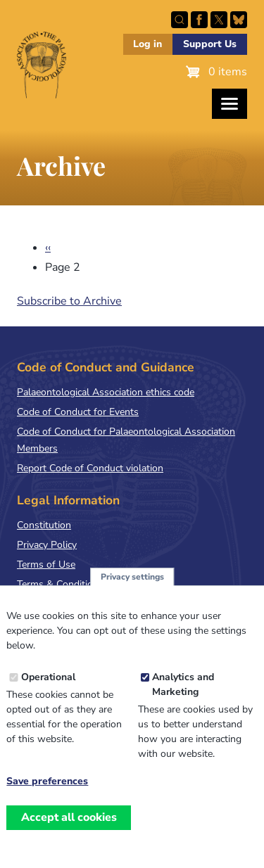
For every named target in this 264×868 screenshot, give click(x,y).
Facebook (199, 20)
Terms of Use (46, 564)
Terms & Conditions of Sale (77, 584)
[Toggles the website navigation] (230, 104)
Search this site (180, 20)
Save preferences (47, 796)
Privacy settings (132, 590)
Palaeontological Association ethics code (106, 392)
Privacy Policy (47, 545)
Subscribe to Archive (69, 301)
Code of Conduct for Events (78, 412)
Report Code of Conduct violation (90, 468)
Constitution (44, 525)
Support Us (210, 44)
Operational (48, 691)
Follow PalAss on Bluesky (239, 20)
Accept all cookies (69, 831)
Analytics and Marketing (183, 698)
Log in (147, 44)
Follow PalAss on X (219, 20)
